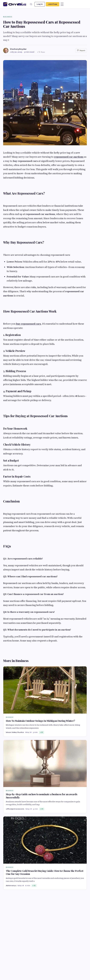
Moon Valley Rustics (15, 732)
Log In (40, 4)
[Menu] (62, 4)
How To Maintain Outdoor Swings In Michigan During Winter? (40, 721)
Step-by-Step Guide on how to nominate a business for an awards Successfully (42, 796)
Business (8, 17)
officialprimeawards (15, 809)
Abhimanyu (11, 886)
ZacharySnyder (18, 49)
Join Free (53, 4)
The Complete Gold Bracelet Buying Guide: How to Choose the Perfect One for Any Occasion (45, 872)
